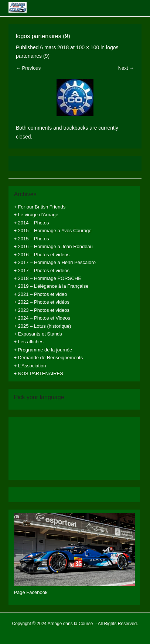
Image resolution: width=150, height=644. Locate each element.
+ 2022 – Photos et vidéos (42, 302)
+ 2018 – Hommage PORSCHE (47, 278)
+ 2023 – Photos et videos (42, 310)
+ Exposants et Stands (38, 334)
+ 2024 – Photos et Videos (42, 318)
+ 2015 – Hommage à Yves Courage (52, 231)
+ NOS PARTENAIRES (38, 373)
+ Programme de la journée (43, 350)
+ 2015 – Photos (31, 239)
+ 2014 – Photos (31, 223)
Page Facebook (30, 592)
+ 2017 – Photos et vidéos (42, 271)
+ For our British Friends (40, 207)
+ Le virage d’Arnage (36, 215)
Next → (126, 68)
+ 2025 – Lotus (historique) (42, 326)
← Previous (28, 68)
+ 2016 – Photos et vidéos (42, 255)
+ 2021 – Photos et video (40, 294)
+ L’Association (30, 366)
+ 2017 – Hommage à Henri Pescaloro (54, 262)
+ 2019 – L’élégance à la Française (51, 286)
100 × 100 (88, 47)
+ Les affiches (28, 342)
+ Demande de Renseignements (48, 358)
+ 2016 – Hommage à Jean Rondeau (53, 246)
